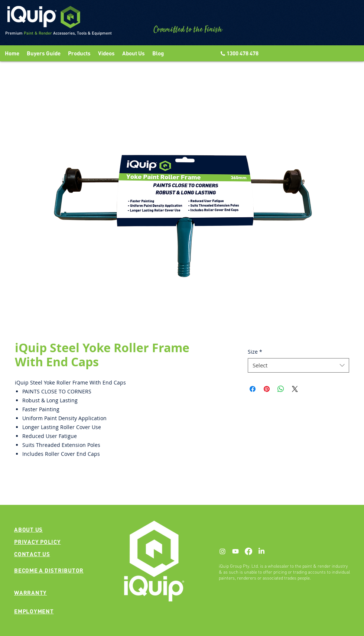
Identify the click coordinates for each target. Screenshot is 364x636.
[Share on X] (295, 389)
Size (255, 352)
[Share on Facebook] (253, 389)
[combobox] (298, 365)
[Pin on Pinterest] (267, 389)
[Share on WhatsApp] (281, 389)
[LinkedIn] (261, 551)
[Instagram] (222, 551)
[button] (106, 53)
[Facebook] (248, 551)
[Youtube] (235, 551)
